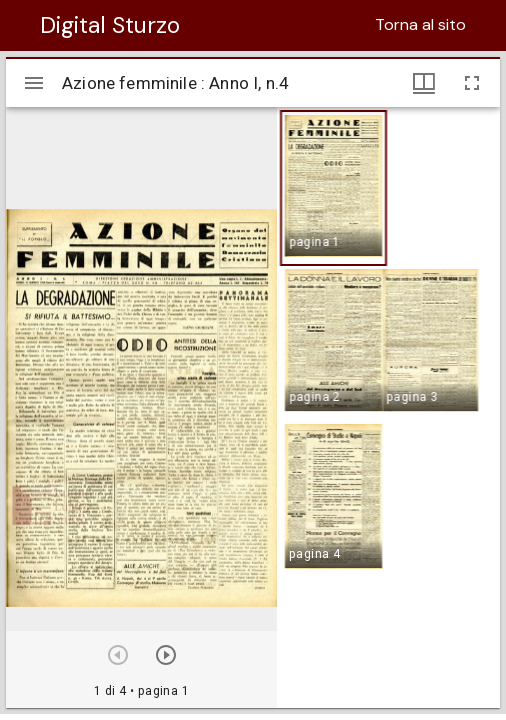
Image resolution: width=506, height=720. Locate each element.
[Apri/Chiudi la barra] (34, 83)
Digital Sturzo (110, 25)
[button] (333, 188)
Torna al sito (420, 24)
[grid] (388, 407)
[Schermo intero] (472, 83)
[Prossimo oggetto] (166, 655)
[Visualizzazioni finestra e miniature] (424, 83)
